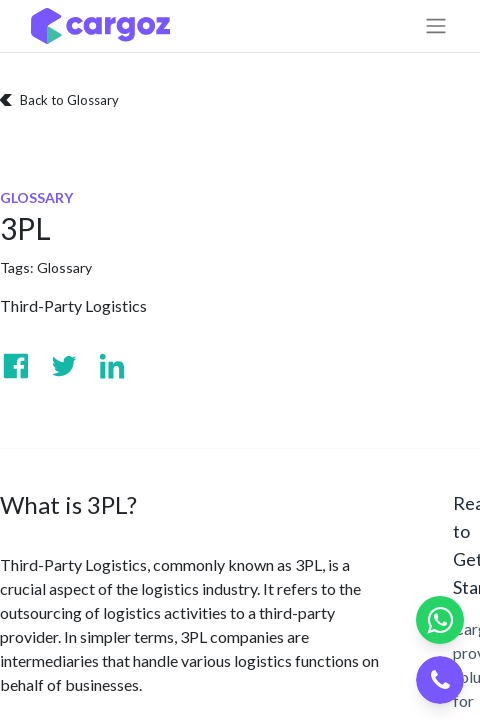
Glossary (64, 267)
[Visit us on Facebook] (16, 366)
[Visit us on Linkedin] (112, 366)
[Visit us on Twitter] (64, 366)
